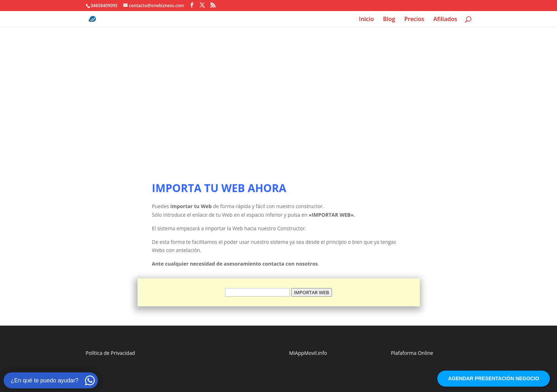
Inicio (367, 20)
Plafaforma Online (412, 353)
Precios (414, 20)
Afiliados (445, 20)
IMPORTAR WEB (312, 292)
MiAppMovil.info (308, 353)
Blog (389, 20)
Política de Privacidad (110, 353)
